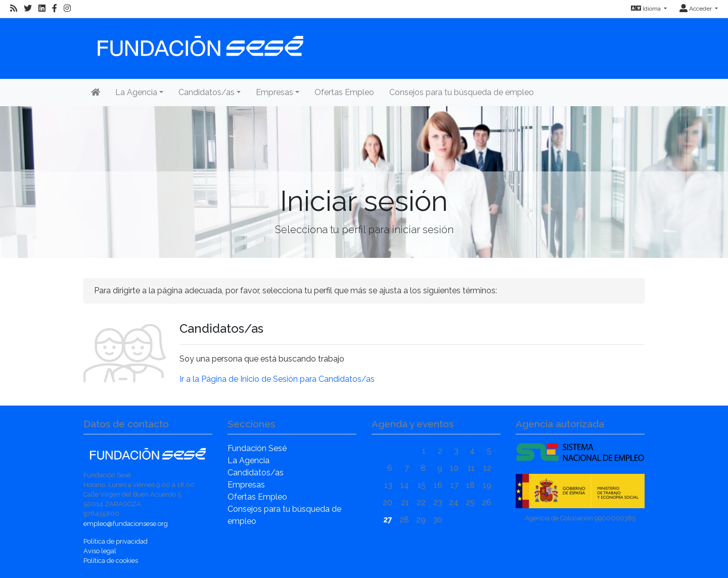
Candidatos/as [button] (207, 92)
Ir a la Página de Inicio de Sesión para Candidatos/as (277, 379)
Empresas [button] (275, 92)
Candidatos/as (256, 473)
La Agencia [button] (136, 92)
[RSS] (14, 9)
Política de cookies (111, 561)
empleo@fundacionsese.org (126, 524)
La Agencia (248, 460)
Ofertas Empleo (344, 92)
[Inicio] (199, 41)
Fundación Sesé (257, 448)
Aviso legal (100, 551)
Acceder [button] (696, 9)
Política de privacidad (116, 541)
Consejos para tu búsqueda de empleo (462, 92)
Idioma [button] (647, 9)
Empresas (246, 485)
